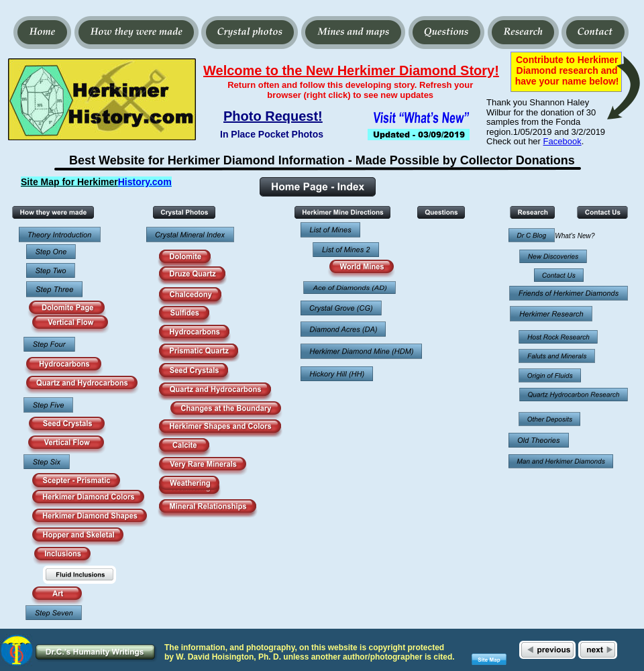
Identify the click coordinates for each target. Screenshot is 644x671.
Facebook (562, 141)
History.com (145, 182)
